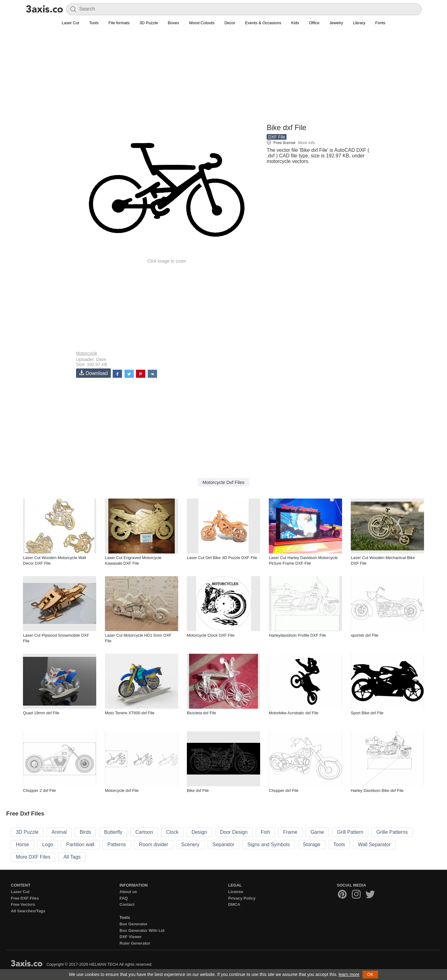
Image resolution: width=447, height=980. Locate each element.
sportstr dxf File (365, 635)
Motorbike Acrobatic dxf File (294, 713)
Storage (312, 845)
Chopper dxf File (284, 790)
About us (128, 892)
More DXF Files (33, 857)
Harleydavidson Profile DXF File (297, 635)
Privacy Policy (242, 898)
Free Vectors (23, 904)
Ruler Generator (135, 943)
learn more (349, 974)
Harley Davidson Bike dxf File (377, 790)
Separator (223, 845)
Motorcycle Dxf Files (223, 482)
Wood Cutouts (202, 23)
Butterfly (113, 832)
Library (359, 23)
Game (317, 832)
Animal (59, 832)
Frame (290, 832)
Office (314, 23)
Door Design (234, 832)
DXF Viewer (131, 937)
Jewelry (336, 23)
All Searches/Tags (28, 911)
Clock (172, 832)
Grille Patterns (392, 832)
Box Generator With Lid (142, 930)
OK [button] (370, 974)
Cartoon (144, 832)
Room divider (154, 845)
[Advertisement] (223, 78)
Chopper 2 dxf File (39, 790)
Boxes (174, 23)
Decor (230, 23)
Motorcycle (87, 353)
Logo (48, 845)
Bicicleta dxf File (201, 713)
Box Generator (133, 924)
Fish (265, 832)
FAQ (124, 898)
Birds (85, 832)
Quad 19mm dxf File (41, 713)
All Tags (72, 857)
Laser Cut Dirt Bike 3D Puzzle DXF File (222, 558)
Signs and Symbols (269, 845)
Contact (127, 904)
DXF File (277, 137)
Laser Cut (70, 23)
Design (199, 832)
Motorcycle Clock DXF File (211, 635)
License (236, 892)
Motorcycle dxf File (122, 790)
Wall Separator (374, 845)
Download (93, 373)
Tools (94, 23)
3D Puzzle (149, 23)
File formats (119, 23)
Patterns (117, 845)
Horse (23, 845)
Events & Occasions (263, 23)
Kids (295, 23)
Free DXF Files (25, 898)
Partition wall (80, 845)
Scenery (190, 845)
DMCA (234, 904)
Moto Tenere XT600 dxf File (130, 713)
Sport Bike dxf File (367, 713)
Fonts (380, 23)
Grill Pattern (350, 832)
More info (306, 143)
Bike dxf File (198, 790)
